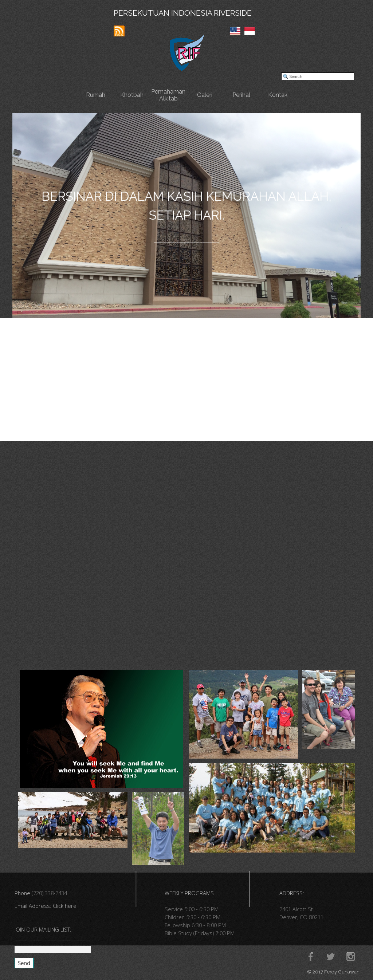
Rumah (96, 95)
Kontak (278, 95)
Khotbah (132, 95)
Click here (65, 906)
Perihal (241, 95)
